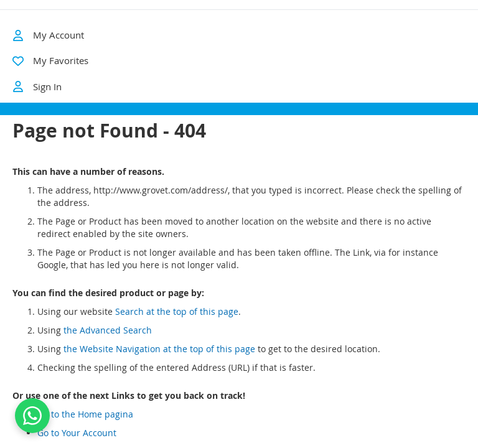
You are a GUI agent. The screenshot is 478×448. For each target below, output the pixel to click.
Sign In (37, 86)
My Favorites (61, 60)
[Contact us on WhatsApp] (32, 416)
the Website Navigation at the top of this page (159, 359)
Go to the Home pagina (85, 425)
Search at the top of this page (177, 322)
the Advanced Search (108, 341)
